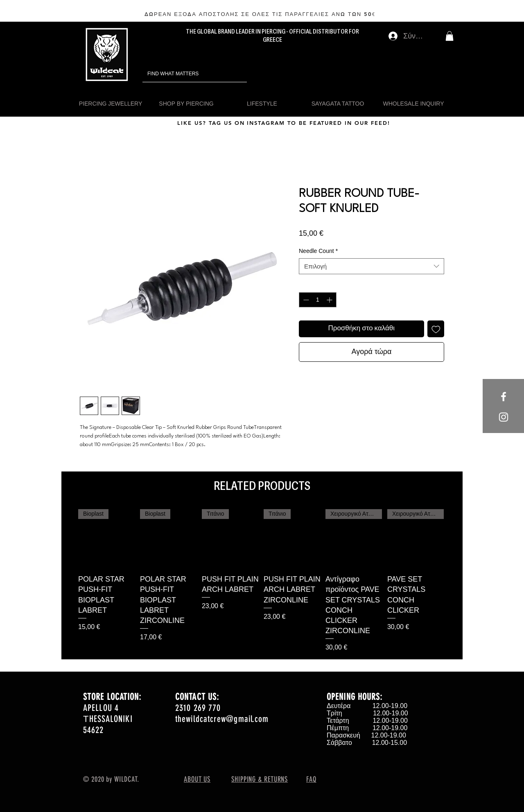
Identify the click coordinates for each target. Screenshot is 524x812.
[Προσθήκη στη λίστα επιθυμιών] (436, 329)
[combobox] (372, 266)
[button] (449, 36)
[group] (262, 581)
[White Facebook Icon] (504, 397)
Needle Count (318, 251)
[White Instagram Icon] (504, 417)
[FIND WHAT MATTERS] (183, 74)
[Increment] (330, 300)
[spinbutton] (318, 300)
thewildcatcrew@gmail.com (222, 719)
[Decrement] (305, 300)
